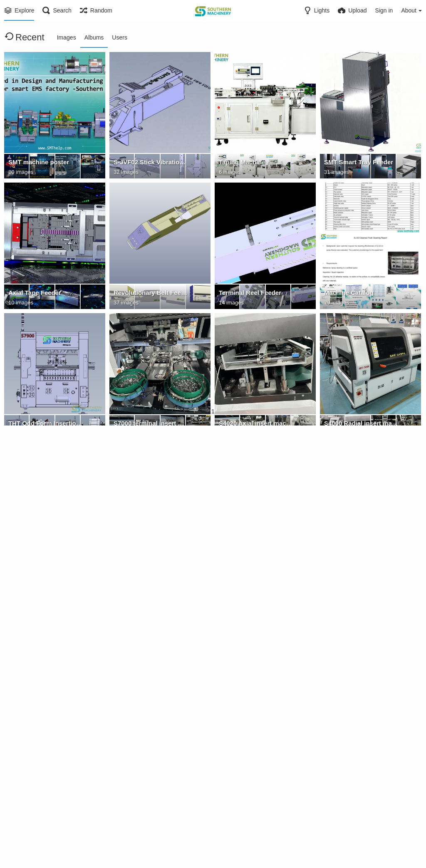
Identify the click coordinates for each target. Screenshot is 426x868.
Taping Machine (241, 163)
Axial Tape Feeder (33, 294)
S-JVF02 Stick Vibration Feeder (151, 163)
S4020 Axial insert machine (256, 425)
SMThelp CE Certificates (358, 686)
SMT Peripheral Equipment (361, 555)
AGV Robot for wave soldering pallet (256, 686)
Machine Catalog (347, 294)
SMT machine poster (37, 163)
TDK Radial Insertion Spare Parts (45, 816)
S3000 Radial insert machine (45, 555)
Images (67, 37)
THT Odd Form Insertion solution (45, 425)
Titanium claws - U (139, 686)
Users (120, 37)
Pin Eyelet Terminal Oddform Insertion (256, 816)
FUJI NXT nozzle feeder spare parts (151, 816)
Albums (94, 37)
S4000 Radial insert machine (361, 425)
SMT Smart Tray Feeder (357, 163)
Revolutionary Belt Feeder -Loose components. (151, 294)
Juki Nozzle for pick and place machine (361, 816)
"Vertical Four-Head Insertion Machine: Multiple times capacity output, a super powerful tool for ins (151, 555)
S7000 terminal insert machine (151, 425)
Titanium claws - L (34, 686)
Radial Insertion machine (253, 555)
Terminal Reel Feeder (248, 294)
